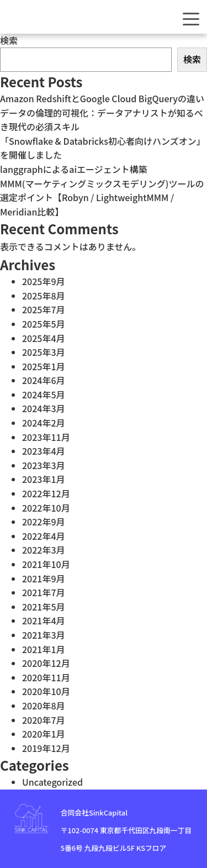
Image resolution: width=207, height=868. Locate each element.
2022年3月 (44, 550)
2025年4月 (44, 338)
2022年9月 (44, 522)
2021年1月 (44, 649)
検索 (9, 40)
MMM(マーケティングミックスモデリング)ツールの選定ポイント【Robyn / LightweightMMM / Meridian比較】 (102, 198)
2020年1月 (44, 734)
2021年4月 (44, 620)
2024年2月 (44, 423)
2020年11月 (46, 677)
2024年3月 (44, 408)
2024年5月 (44, 394)
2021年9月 (44, 578)
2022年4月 (44, 536)
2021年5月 (44, 607)
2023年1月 (44, 479)
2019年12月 (46, 748)
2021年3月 (44, 635)
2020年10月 (46, 691)
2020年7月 (44, 720)
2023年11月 (46, 437)
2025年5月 (44, 324)
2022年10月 (46, 508)
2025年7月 (44, 309)
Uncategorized (52, 782)
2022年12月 (46, 493)
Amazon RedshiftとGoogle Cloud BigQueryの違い (102, 98)
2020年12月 (46, 663)
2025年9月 (44, 281)
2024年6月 (44, 380)
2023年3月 (44, 465)
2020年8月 (44, 706)
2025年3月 (44, 352)
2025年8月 (44, 296)
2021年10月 (46, 564)
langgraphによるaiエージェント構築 (74, 169)
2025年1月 (44, 366)
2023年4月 (44, 451)
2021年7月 (44, 592)
